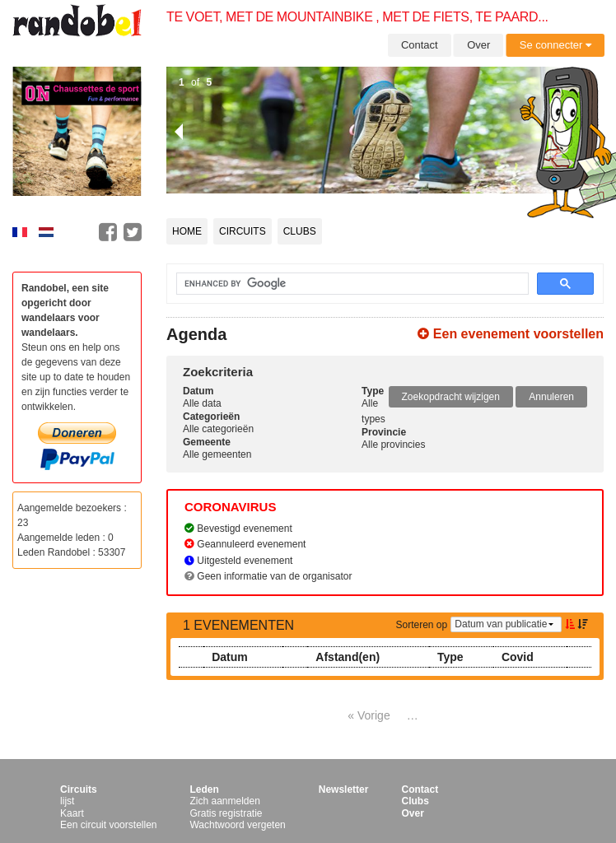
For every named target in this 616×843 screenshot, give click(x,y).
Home (187, 231)
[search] (343, 284)
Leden (204, 789)
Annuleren (551, 397)
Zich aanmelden (224, 801)
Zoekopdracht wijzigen (451, 397)
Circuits (243, 231)
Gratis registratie (226, 813)
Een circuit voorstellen (108, 825)
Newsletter (344, 789)
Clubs (300, 231)
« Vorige (369, 715)
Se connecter (555, 45)
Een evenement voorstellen (511, 334)
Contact (420, 45)
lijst (67, 801)
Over (478, 45)
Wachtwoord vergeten (237, 825)
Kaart (72, 813)
